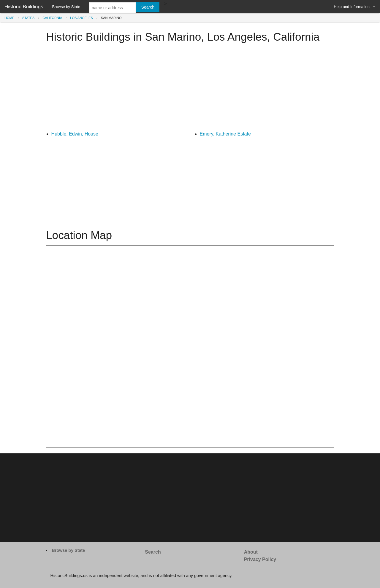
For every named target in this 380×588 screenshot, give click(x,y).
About (251, 552)
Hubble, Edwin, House (75, 134)
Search (153, 552)
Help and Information (352, 7)
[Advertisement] (190, 89)
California (52, 18)
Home (9, 18)
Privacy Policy (260, 559)
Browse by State (66, 7)
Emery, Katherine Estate (225, 134)
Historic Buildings (24, 7)
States (28, 18)
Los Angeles (81, 18)
